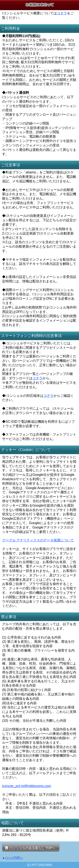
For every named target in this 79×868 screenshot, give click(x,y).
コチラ (62, 13)
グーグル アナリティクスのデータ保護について (38, 540)
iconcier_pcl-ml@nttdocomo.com (27, 786)
